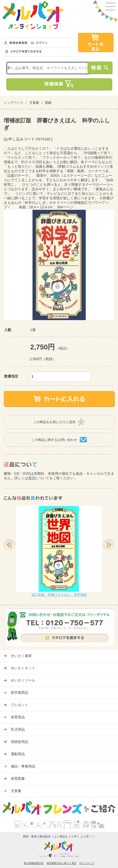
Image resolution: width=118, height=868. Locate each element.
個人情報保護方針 (34, 863)
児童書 (34, 103)
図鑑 (48, 103)
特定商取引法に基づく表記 (61, 863)
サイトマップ (87, 863)
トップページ (13, 103)
